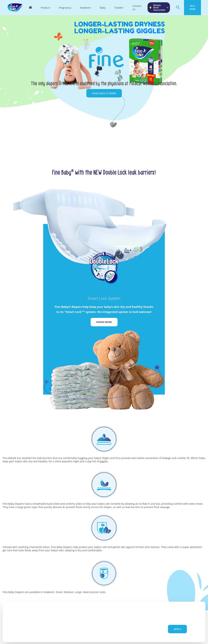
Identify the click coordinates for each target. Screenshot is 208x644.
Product (45, 8)
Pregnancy (65, 8)
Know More (104, 322)
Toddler (119, 8)
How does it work (104, 93)
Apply (177, 629)
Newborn (85, 8)
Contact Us (137, 8)
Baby (103, 8)
